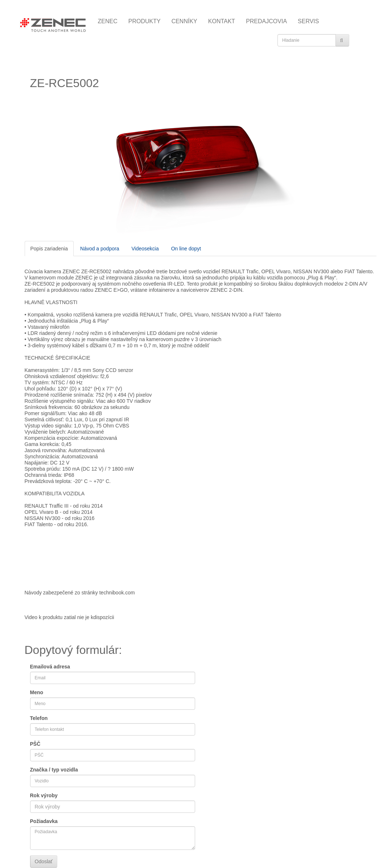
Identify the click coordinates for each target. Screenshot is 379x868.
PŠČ (35, 744)
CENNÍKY (184, 21)
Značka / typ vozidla (54, 770)
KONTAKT (222, 21)
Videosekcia (145, 249)
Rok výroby (44, 795)
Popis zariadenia (49, 249)
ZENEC (108, 21)
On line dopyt (186, 249)
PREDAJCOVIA (266, 21)
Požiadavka (44, 821)
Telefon (39, 718)
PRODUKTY (145, 21)
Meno (37, 692)
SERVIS (308, 21)
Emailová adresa (50, 667)
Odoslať (44, 861)
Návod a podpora (100, 249)
